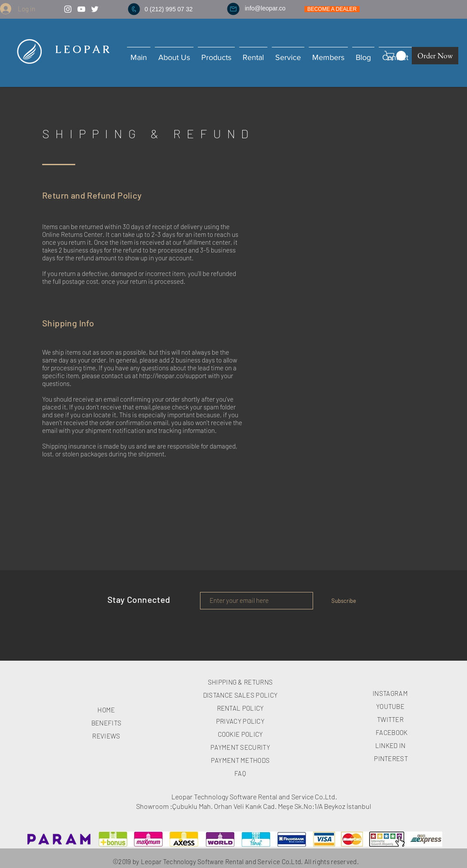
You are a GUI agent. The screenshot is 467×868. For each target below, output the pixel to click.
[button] (396, 56)
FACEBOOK (392, 732)
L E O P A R (81, 49)
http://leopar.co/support (173, 376)
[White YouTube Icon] (81, 9)
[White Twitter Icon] (95, 9)
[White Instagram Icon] (68, 9)
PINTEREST (391, 758)
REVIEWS (106, 736)
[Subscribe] (344, 601)
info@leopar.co (265, 8)
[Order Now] (435, 56)
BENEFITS (106, 723)
